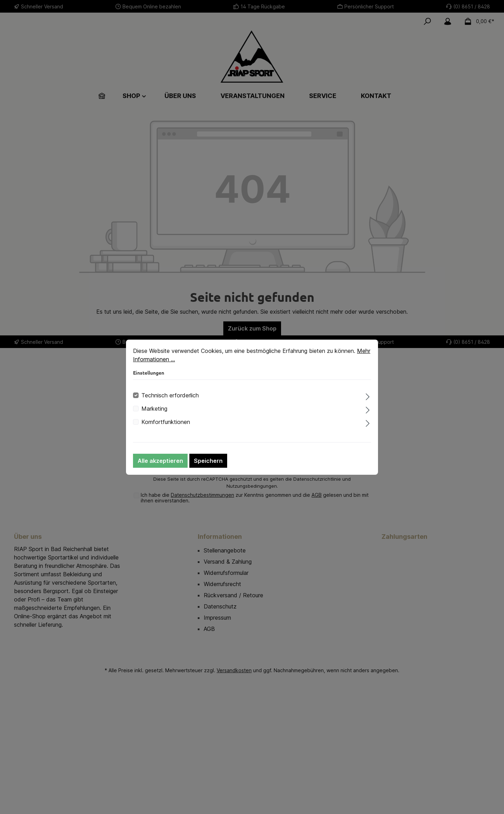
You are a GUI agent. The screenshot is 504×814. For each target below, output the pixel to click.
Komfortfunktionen (166, 422)
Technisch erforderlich (170, 395)
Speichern (208, 461)
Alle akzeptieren (160, 461)
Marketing (154, 409)
